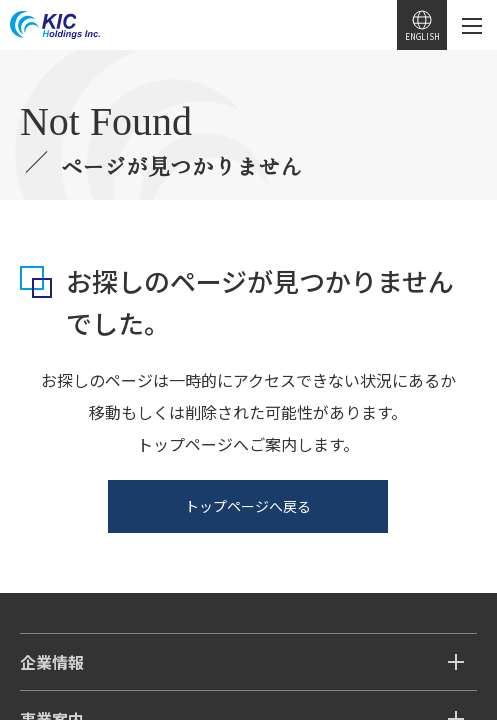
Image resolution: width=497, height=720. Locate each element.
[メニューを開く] (472, 25)
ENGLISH (422, 36)
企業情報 (52, 662)
